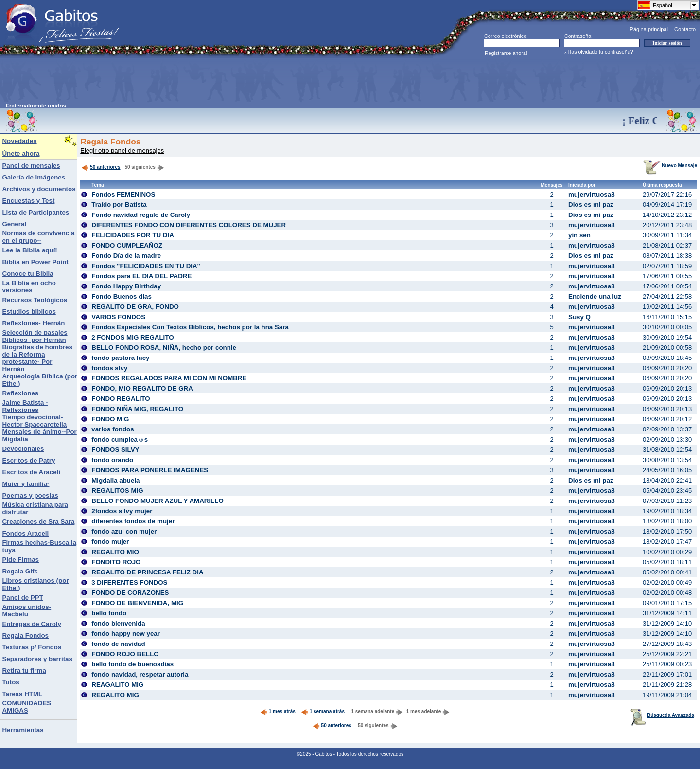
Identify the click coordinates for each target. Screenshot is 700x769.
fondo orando (112, 460)
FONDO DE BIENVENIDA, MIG (137, 603)
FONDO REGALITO (121, 399)
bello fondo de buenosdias (132, 664)
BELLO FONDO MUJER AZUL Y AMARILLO (157, 501)
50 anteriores (101, 167)
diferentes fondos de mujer (133, 521)
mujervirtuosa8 (592, 194)
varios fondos (113, 429)
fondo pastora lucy (120, 358)
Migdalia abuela (115, 480)
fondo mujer (110, 542)
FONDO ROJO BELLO (125, 654)
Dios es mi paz (591, 205)
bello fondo (109, 613)
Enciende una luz (595, 296)
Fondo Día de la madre (126, 256)
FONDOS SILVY (115, 450)
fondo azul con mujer (124, 531)
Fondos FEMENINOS (123, 194)
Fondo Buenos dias (122, 296)
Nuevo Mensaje (670, 166)
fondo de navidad (118, 644)
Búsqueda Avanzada (662, 715)
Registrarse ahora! (506, 53)
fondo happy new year (126, 634)
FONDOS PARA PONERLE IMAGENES (150, 470)
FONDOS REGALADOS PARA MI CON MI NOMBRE (169, 378)
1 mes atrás (278, 711)
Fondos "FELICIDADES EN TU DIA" (146, 266)
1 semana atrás (323, 711)
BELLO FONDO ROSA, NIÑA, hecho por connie (164, 348)
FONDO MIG (110, 419)
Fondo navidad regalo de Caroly (141, 215)
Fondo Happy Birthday (126, 286)
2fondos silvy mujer (122, 511)
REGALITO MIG (115, 695)
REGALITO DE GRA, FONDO (135, 307)
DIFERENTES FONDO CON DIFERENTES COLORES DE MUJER (189, 225)
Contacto (685, 29)
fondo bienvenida (118, 623)
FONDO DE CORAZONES (130, 593)
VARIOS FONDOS (118, 317)
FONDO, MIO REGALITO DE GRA (142, 388)
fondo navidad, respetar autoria (140, 674)
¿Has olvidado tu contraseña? (599, 52)
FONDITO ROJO (116, 562)
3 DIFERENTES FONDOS (129, 582)
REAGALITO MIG (117, 685)
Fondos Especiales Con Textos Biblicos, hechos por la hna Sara (190, 327)
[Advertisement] (183, 81)
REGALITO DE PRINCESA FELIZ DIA (147, 572)
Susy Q (579, 317)
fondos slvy (109, 368)
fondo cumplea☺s (120, 439)
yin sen (579, 235)
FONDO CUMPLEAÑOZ (127, 245)
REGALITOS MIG (117, 491)
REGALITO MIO (115, 552)
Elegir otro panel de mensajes (122, 151)
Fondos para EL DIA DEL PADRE (141, 276)
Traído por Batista (119, 205)
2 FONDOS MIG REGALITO (132, 337)
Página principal (649, 29)
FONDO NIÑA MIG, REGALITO (137, 409)
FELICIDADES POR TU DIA (133, 235)
